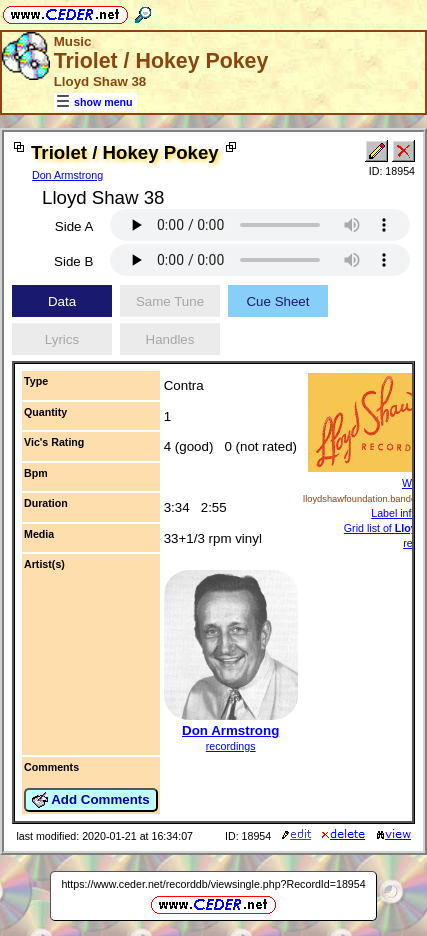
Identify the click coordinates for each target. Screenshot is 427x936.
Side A (74, 226)
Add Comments (91, 800)
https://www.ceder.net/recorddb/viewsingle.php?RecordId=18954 (213, 884)
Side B (73, 261)
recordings (231, 746)
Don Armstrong (67, 175)
